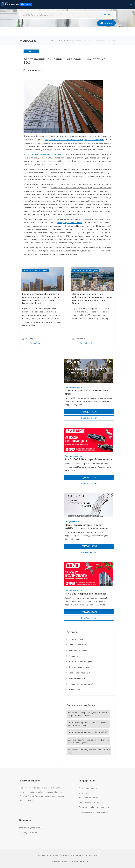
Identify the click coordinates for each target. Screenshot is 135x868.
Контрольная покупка (78, 667)
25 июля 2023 (30, 339)
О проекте (84, 793)
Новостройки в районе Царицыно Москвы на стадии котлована (87, 724)
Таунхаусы (64, 855)
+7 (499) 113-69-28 (28, 833)
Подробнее (36, 343)
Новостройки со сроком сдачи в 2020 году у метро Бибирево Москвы (88, 714)
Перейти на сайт (89, 418)
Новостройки (52, 855)
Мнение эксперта (76, 678)
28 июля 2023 (80, 339)
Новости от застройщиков (80, 662)
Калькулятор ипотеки (89, 798)
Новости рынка (75, 639)
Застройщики (91, 855)
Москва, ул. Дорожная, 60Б (32, 828)
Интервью (72, 656)
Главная (41, 855)
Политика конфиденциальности (94, 807)
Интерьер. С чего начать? (80, 684)
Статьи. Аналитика (76, 645)
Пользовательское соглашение (94, 812)
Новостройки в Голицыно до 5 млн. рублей (88, 732)
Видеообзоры (74, 690)
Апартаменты (77, 855)
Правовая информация (78, 673)
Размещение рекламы (89, 788)
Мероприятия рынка (77, 650)
